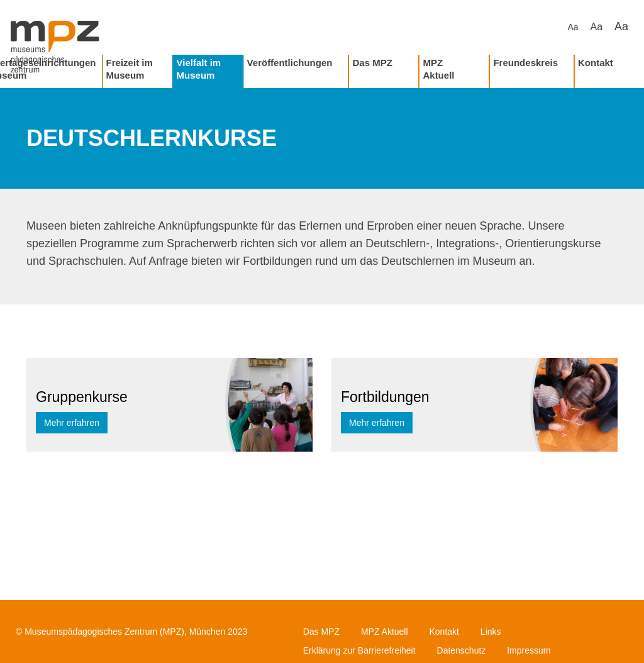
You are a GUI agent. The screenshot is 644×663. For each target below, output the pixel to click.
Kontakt (596, 63)
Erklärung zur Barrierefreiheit (359, 650)
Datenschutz (462, 650)
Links (491, 632)
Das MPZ (372, 63)
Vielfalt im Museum (199, 69)
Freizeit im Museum (130, 69)
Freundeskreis (525, 63)
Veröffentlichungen (290, 63)
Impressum (529, 650)
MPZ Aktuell (438, 69)
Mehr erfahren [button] (72, 423)
